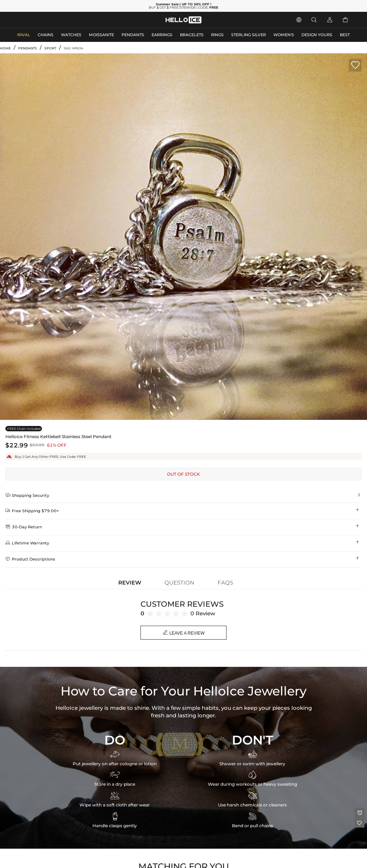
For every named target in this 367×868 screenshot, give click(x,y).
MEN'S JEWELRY (34, 20)
